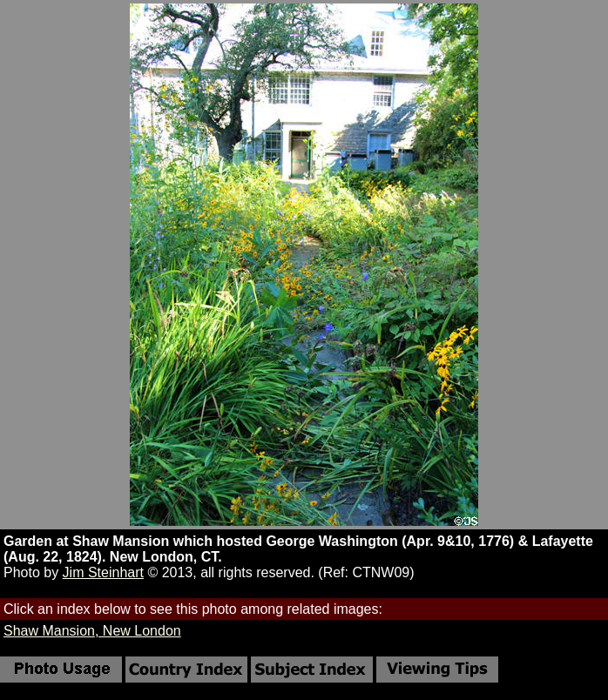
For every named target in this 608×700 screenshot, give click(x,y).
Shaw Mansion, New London (92, 631)
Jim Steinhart (103, 572)
